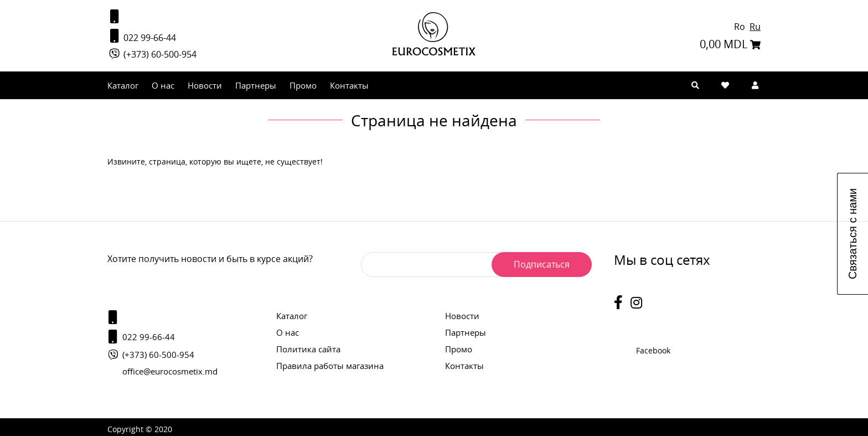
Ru (755, 27)
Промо (303, 85)
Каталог (123, 85)
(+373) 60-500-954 (152, 54)
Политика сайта (308, 349)
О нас (163, 85)
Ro (741, 27)
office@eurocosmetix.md (170, 371)
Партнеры (256, 85)
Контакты (349, 85)
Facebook (653, 350)
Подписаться (542, 264)
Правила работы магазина (330, 366)
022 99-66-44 (142, 36)
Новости (205, 85)
